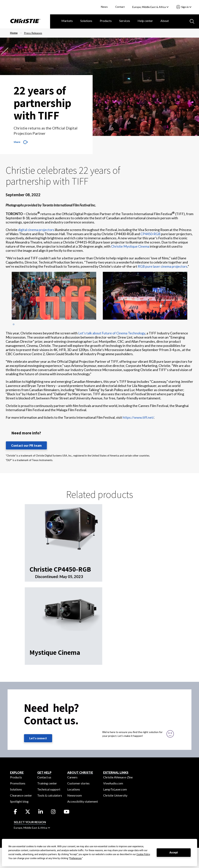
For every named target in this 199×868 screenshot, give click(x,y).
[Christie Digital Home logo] (25, 21)
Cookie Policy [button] (143, 854)
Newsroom (75, 795)
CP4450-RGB (150, 234)
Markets (67, 21)
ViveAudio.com (113, 783)
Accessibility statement (83, 801)
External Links (116, 772)
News (104, 7)
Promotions (18, 783)
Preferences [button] (76, 858)
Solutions (86, 21)
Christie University (115, 795)
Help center (145, 21)
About (165, 21)
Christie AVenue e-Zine (118, 777)
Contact (120, 7)
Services (125, 21)
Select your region (30, 822)
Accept (174, 852)
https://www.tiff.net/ (138, 417)
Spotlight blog (19, 801)
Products (106, 21)
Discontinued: (47, 577)
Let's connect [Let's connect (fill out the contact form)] (38, 738)
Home (14, 33)
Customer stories (78, 783)
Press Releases (33, 33)
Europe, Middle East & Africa (150, 7)
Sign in (186, 7)
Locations (74, 789)
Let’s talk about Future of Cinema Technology (112, 333)
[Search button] (192, 21)
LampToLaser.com (115, 789)
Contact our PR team (26, 445)
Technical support (49, 789)
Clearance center (21, 795)
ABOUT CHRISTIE (80, 772)
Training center (47, 783)
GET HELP (44, 772)
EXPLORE (17, 772)
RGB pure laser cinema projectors (163, 266)
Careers (72, 777)
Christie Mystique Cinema (130, 246)
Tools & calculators (50, 795)
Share (17, 142)
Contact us (44, 777)
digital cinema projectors (36, 230)
